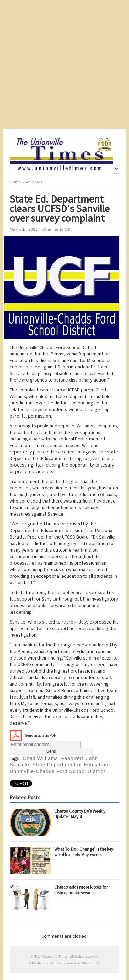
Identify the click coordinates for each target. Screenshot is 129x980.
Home (15, 182)
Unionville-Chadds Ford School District (57, 771)
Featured (72, 758)
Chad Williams (40, 758)
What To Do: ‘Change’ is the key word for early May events (84, 852)
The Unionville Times (51, 956)
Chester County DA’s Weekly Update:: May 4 (80, 814)
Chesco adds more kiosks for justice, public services (81, 890)
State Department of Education (70, 765)
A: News (34, 182)
